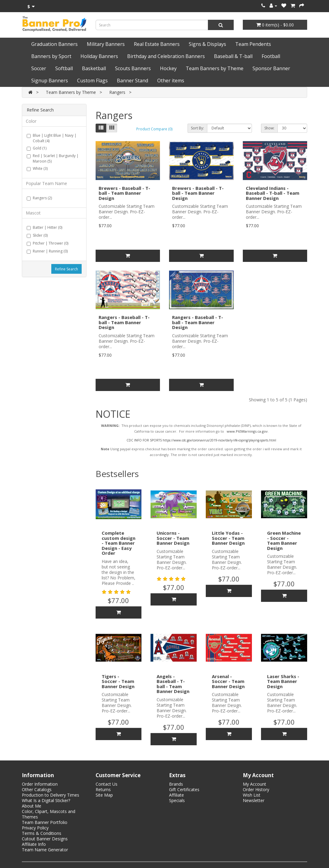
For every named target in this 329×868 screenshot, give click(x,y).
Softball (64, 68)
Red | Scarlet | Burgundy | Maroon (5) (53, 158)
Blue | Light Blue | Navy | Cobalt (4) (52, 138)
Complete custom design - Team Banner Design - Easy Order (119, 543)
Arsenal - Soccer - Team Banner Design (228, 681)
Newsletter (254, 800)
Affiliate (176, 795)
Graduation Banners (54, 44)
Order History (256, 789)
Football (271, 56)
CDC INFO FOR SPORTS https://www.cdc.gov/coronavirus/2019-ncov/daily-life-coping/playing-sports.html (201, 440)
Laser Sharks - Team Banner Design (283, 681)
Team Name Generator (45, 850)
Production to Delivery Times (51, 795)
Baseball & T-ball (233, 56)
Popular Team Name (46, 183)
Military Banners (106, 44)
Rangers (117, 92)
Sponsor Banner (271, 68)
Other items (171, 81)
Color (31, 121)
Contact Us (107, 784)
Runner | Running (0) (47, 251)
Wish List (252, 795)
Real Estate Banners (157, 44)
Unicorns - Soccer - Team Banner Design (173, 538)
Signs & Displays (207, 44)
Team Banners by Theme (215, 68)
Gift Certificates (184, 789)
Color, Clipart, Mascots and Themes (49, 814)
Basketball (94, 68)
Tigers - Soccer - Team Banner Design (118, 681)
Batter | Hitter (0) (44, 227)
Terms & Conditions (42, 833)
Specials (177, 800)
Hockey (168, 68)
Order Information (40, 784)
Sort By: (197, 128)
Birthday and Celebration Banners (166, 56)
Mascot (33, 213)
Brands (176, 784)
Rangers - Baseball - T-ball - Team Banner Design (124, 322)
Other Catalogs (37, 789)
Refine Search (66, 269)
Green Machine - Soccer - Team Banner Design (284, 540)
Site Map (104, 795)
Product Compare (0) (154, 129)
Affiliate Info (34, 844)
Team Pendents (253, 44)
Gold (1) (37, 148)
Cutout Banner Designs (45, 839)
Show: (269, 128)
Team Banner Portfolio (45, 822)
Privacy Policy (35, 828)
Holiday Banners (99, 56)
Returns (103, 789)
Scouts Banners (133, 68)
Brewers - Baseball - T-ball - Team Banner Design (124, 193)
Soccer (39, 68)
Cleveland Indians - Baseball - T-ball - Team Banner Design (273, 193)
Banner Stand (132, 81)
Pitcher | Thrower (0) (47, 243)
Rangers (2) (39, 198)
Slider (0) (37, 235)
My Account (254, 784)
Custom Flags (92, 81)
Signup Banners (50, 81)
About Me (32, 806)
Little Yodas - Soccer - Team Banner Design (228, 538)
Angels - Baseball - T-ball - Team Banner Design (173, 684)
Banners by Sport (51, 56)
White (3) (37, 168)
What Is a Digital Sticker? (46, 800)
